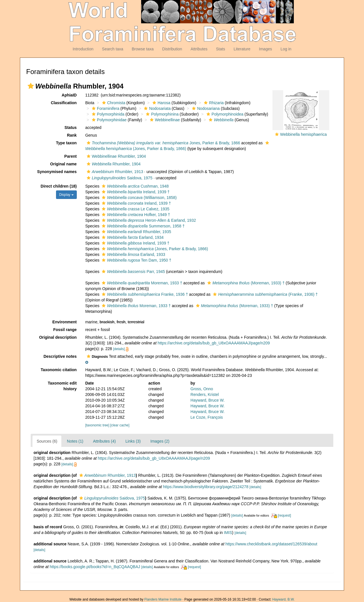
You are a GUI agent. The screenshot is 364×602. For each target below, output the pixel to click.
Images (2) (160, 441)
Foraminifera (105, 108)
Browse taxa (143, 49)
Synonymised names (57, 172)
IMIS (228, 533)
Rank (72, 135)
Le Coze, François (207, 417)
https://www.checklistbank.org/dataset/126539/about (271, 544)
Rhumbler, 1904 (113, 164)
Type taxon (66, 143)
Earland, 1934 (132, 237)
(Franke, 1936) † (265, 294)
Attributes (199, 49)
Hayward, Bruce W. (208, 400)
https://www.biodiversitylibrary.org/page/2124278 (206, 487)
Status (71, 128)
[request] (284, 515)
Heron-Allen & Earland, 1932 (148, 220)
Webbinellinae (164, 120)
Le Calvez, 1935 (135, 209)
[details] (119, 349)
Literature (242, 49)
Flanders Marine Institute (163, 599)
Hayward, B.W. (283, 599)
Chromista (113, 103)
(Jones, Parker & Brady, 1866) (154, 249)
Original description (58, 337)
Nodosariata (157, 108)
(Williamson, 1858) (138, 198)
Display (66, 195)
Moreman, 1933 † (141, 283)
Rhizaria (213, 103)
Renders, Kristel (205, 395)
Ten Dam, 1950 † (136, 260)
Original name (63, 164)
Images (266, 49)
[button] (31, 86)
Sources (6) (47, 441)
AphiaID (69, 95)
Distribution (172, 49)
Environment (65, 322)
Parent (71, 156)
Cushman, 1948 (135, 186)
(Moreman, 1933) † (245, 283)
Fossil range (65, 330)
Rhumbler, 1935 (136, 232)
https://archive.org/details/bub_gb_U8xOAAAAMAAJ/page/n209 (214, 343)
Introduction (83, 49)
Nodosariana (205, 108)
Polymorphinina (162, 114)
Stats (220, 49)
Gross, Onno (202, 389)
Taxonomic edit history (62, 386)
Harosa (161, 103)
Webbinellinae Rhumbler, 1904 (116, 156)
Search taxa (113, 49)
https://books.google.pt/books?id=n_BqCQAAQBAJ (95, 567)
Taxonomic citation (59, 370)
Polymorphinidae (108, 120)
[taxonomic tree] (97, 425)
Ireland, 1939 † (135, 192)
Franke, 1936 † (144, 294)
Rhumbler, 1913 (114, 172)
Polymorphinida (107, 114)
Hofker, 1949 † (135, 215)
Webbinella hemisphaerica (303, 134)
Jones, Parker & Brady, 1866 (163, 143)
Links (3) (133, 441)
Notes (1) (75, 441)
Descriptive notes (60, 356)
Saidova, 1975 (119, 178)
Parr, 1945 (133, 272)
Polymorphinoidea (224, 114)
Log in (286, 49)
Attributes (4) (104, 441)
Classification (64, 103)
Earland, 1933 (133, 254)
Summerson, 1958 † (142, 226)
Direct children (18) (59, 186)
